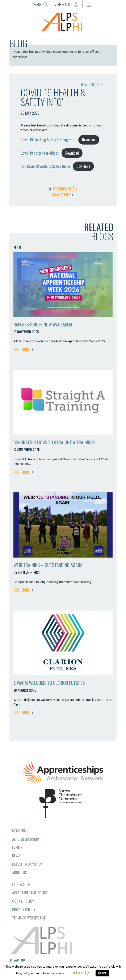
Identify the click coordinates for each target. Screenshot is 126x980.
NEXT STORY (63, 195)
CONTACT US (21, 884)
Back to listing (93, 85)
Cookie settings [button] (81, 973)
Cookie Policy (23, 901)
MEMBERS (19, 831)
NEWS (16, 856)
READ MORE (23, 349)
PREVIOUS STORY (63, 189)
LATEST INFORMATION (27, 864)
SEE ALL (18, 248)
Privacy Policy (24, 909)
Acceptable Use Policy (30, 893)
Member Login (66, 5)
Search (40, 5)
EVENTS (17, 847)
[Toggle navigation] (89, 5)
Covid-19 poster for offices (40, 153)
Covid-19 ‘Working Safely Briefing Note (48, 140)
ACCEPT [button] (102, 973)
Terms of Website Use (29, 918)
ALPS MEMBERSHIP (26, 839)
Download (89, 140)
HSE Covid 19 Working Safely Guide (45, 166)
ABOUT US (20, 872)
